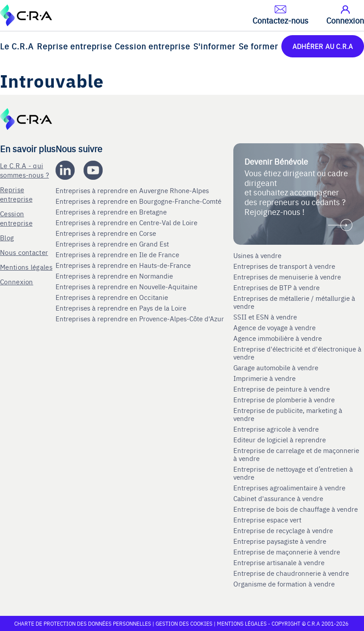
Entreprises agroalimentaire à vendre (289, 488)
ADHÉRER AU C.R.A (323, 46)
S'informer (214, 46)
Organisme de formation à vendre (284, 584)
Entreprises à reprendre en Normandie (115, 276)
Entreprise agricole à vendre (276, 429)
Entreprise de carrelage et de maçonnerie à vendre (296, 454)
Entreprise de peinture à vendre (282, 389)
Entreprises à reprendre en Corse (107, 233)
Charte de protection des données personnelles (83, 623)
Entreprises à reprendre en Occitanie (113, 297)
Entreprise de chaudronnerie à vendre (291, 573)
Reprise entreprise (74, 46)
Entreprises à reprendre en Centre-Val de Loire (127, 222)
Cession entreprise (152, 46)
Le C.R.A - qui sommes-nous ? (24, 170)
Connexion (17, 281)
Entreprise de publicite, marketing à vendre (288, 414)
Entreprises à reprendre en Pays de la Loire (121, 308)
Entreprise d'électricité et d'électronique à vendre (297, 353)
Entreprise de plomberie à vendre (284, 400)
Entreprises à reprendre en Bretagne (112, 212)
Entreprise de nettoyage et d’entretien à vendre (293, 473)
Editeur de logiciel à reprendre (280, 440)
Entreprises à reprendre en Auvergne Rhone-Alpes (133, 190)
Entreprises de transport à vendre (284, 266)
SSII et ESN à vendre (265, 317)
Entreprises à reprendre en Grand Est (113, 244)
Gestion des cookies (185, 623)
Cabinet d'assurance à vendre (278, 498)
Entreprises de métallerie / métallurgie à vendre (294, 302)
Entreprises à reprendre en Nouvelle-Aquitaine (127, 287)
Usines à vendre (257, 255)
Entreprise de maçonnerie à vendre (287, 552)
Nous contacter (24, 252)
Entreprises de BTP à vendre (277, 287)
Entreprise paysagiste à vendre (280, 541)
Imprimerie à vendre (265, 378)
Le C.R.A (17, 46)
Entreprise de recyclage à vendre (283, 530)
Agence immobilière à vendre (278, 338)
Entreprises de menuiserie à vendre (288, 277)
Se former (258, 46)
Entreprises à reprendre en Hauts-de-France (124, 265)
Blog (7, 237)
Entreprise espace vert (267, 520)
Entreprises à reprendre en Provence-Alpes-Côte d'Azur (141, 319)
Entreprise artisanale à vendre (279, 562)
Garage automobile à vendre (277, 368)
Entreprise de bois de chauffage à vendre (296, 509)
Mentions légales (26, 267)
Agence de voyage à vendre (275, 328)
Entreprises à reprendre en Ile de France (118, 255)
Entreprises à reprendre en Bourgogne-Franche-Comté (139, 201)
